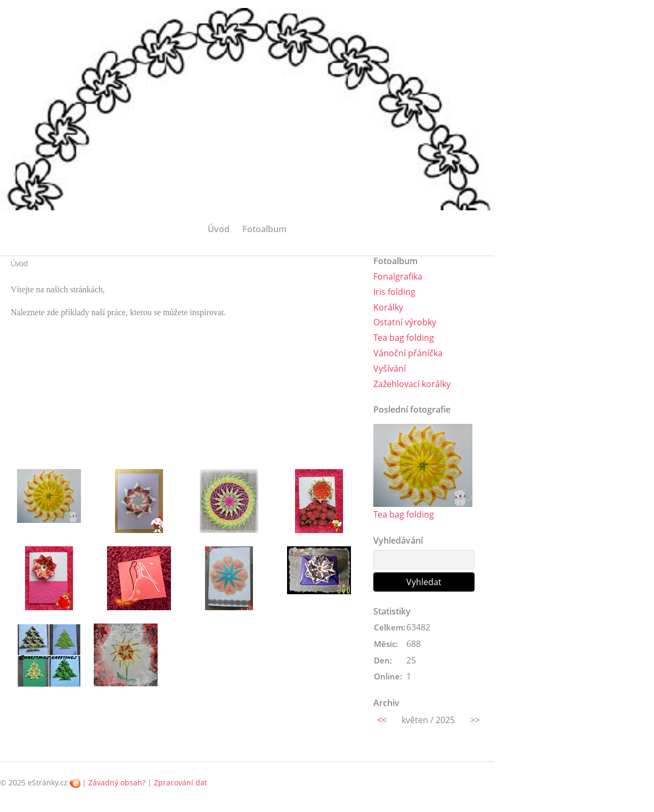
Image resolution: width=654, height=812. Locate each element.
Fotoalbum (264, 229)
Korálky (388, 307)
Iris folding (394, 292)
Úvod (219, 229)
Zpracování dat (181, 782)
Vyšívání (390, 368)
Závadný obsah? (117, 782)
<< (382, 720)
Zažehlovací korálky (412, 384)
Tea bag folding (404, 338)
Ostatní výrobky (405, 322)
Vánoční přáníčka (408, 353)
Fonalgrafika (398, 276)
